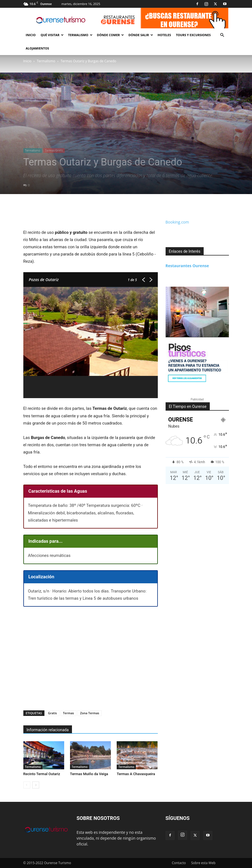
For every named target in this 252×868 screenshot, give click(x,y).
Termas (69, 713)
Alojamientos (38, 48)
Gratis (53, 713)
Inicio (31, 35)
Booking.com (177, 222)
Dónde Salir (141, 35)
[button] (222, 35)
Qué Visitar (52, 35)
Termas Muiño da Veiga (89, 774)
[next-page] (36, 785)
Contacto (179, 863)
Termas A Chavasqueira (136, 774)
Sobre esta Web (203, 863)
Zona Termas (90, 713)
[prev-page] (27, 785)
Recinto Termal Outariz (42, 774)
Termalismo (80, 35)
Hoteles (164, 35)
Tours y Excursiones (193, 35)
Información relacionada (48, 730)
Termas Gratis (54, 150)
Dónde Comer (111, 35)
